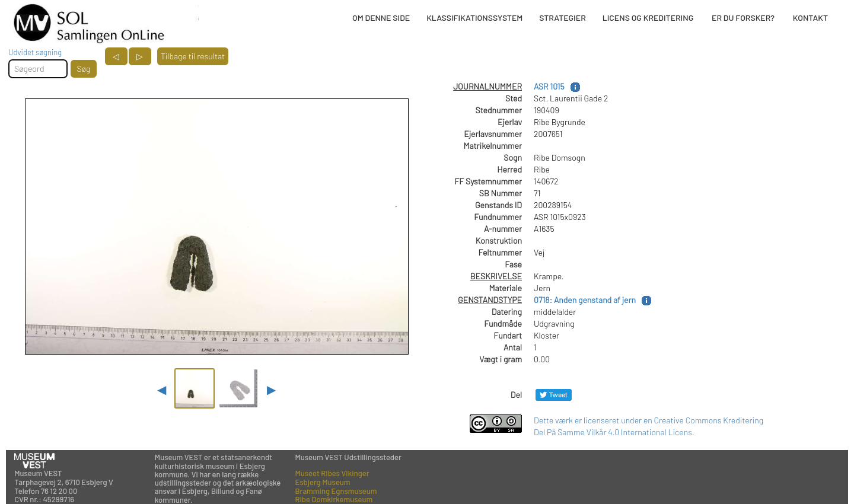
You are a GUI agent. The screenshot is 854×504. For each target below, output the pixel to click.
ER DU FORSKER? (743, 17)
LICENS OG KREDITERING (648, 17)
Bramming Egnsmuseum (336, 491)
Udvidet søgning (35, 52)
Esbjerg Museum (323, 482)
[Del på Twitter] (554, 395)
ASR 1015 (549, 86)
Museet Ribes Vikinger (332, 473)
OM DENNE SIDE (381, 17)
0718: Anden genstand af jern (585, 300)
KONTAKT (810, 17)
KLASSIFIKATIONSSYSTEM (474, 17)
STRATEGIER (562, 17)
